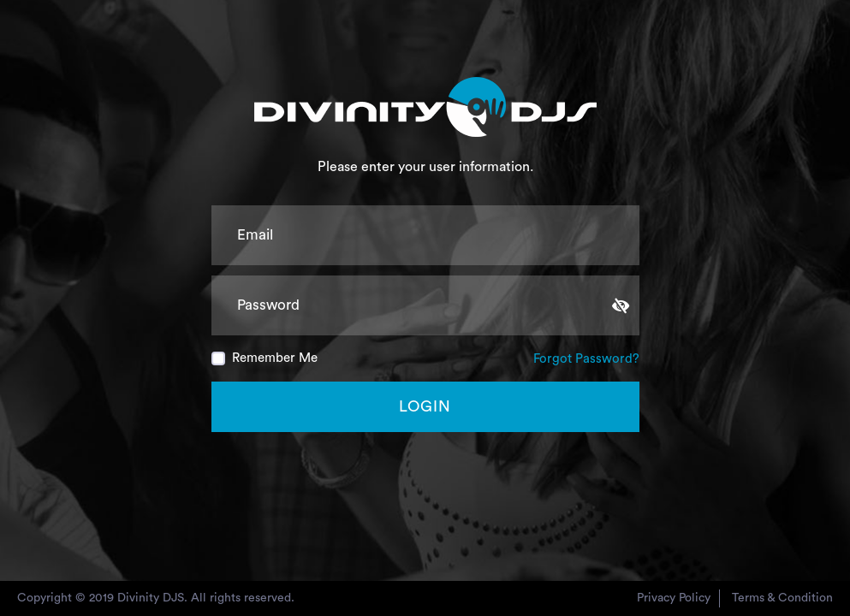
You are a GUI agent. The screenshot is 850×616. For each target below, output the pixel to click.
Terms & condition (782, 598)
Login (425, 406)
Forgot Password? (586, 359)
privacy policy (674, 598)
